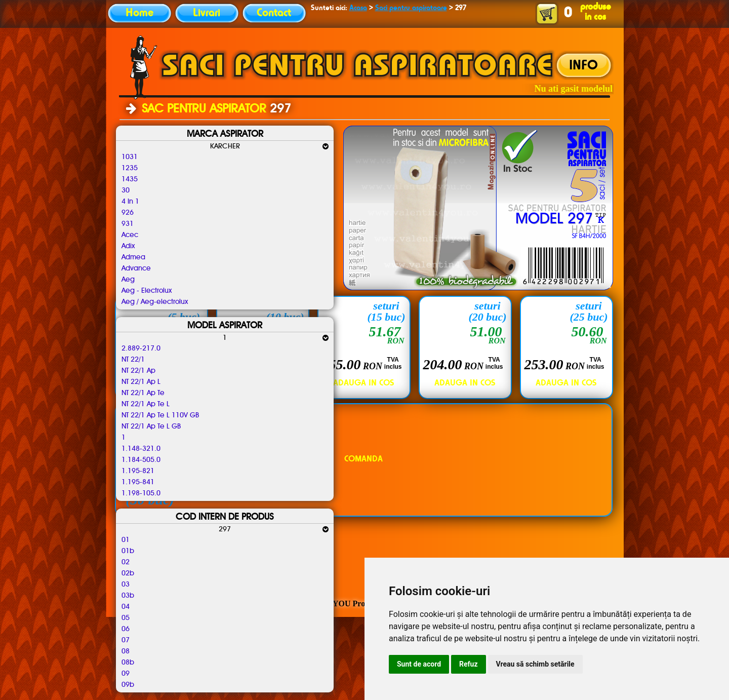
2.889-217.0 (141, 348)
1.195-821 (138, 471)
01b (128, 551)
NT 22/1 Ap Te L (146, 404)
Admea (133, 257)
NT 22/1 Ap (138, 371)
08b (128, 663)
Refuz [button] (469, 664)
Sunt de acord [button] (419, 664)
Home (139, 13)
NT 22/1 (133, 360)
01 (126, 540)
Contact (274, 13)
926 (128, 213)
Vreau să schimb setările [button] (535, 664)
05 (126, 618)
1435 (130, 179)
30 (126, 190)
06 (126, 629)
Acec (130, 235)
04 (126, 607)
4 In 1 (130, 202)
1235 (130, 168)
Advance (136, 268)
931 (128, 224)
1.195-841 (138, 482)
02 (126, 562)
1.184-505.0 (141, 460)
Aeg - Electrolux (147, 291)
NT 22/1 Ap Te (143, 393)
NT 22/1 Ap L (141, 382)
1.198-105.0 (141, 493)
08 (126, 651)
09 (126, 674)
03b (128, 596)
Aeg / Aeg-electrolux (155, 302)
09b (128, 685)
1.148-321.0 (141, 449)
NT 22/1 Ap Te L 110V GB (160, 415)
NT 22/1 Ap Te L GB (151, 426)
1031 (130, 157)
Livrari (207, 13)
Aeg (128, 280)
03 (126, 585)
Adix (128, 246)
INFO (583, 66)
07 (126, 640)
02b (128, 573)
